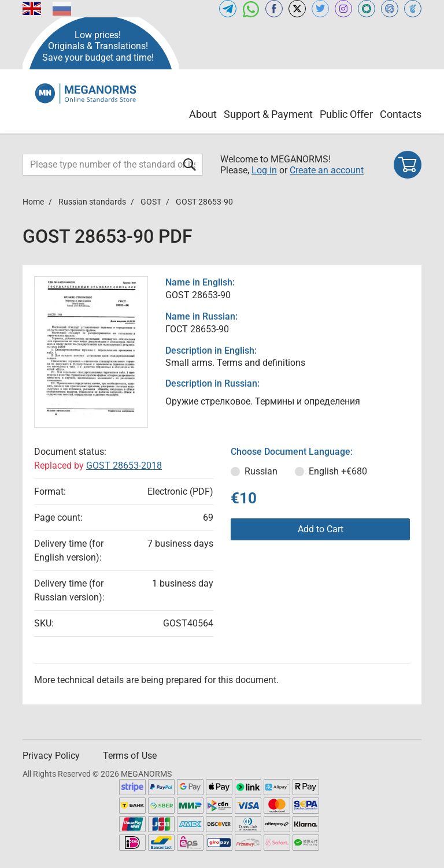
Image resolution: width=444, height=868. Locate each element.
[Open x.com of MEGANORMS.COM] (297, 9)
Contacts (401, 114)
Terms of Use (130, 756)
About (203, 114)
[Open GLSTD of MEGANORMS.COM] (367, 9)
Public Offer (346, 114)
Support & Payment (268, 114)
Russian (261, 471)
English (338, 471)
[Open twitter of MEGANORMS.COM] (320, 9)
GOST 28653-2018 (124, 465)
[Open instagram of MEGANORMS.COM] (343, 9)
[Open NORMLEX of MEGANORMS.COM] (390, 9)
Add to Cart (321, 529)
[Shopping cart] (408, 165)
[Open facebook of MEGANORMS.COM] (274, 9)
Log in (264, 170)
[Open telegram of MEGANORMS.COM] (228, 9)
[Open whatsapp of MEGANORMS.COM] (251, 9)
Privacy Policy (51, 756)
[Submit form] (190, 164)
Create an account (327, 170)
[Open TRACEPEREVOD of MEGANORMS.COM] (413, 9)
